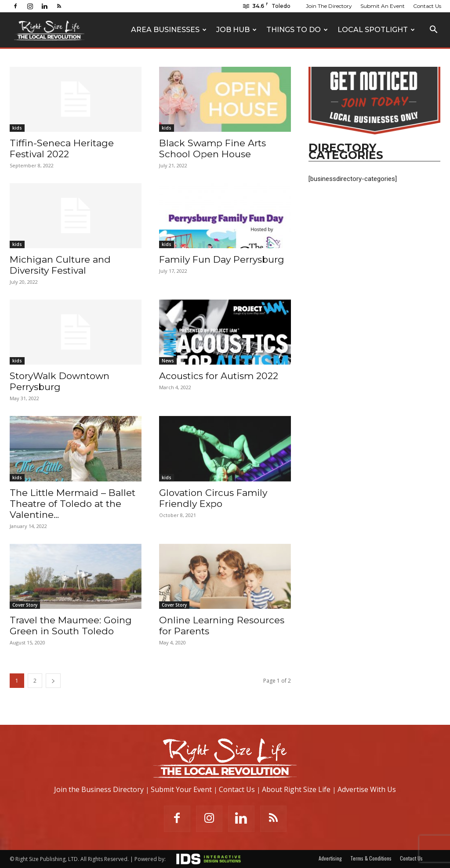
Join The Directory (329, 6)
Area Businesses (169, 30)
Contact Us (427, 6)
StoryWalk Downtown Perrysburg (60, 381)
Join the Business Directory (99, 789)
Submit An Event (383, 6)
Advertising (330, 858)
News (168, 361)
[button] (433, 31)
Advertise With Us (367, 789)
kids (17, 128)
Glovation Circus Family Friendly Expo (213, 498)
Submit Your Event (181, 789)
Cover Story (25, 605)
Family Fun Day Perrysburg (222, 259)
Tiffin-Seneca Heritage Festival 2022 (62, 148)
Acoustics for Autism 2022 (219, 376)
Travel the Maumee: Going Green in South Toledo (71, 626)
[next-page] (53, 681)
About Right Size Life (296, 789)
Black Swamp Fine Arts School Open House (212, 148)
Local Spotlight (376, 30)
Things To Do (297, 30)
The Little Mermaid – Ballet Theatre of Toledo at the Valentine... (73, 504)
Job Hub (236, 30)
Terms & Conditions (371, 858)
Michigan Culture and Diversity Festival (60, 265)
